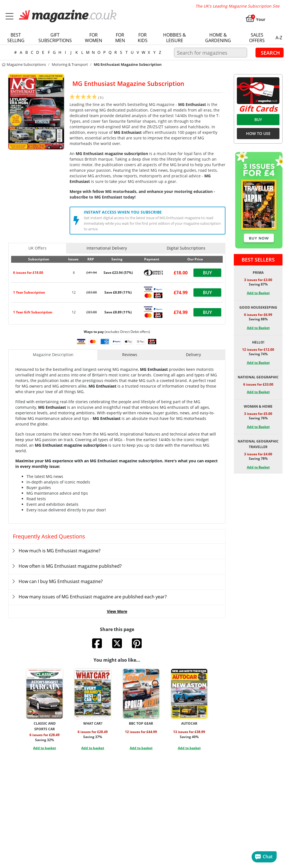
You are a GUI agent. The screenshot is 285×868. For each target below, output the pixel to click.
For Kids (143, 38)
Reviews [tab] (130, 355)
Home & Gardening (218, 38)
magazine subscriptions (24, 64)
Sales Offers (257, 38)
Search (270, 52)
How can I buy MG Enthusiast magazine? (61, 581)
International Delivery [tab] (107, 248)
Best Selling (16, 38)
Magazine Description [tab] (53, 355)
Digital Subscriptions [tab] (186, 248)
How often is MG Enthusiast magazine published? (70, 566)
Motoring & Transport (70, 64)
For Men (120, 38)
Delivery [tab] (193, 355)
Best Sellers (258, 260)
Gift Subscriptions (55, 38)
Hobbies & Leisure (175, 38)
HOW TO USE (258, 133)
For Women (94, 38)
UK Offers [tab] (37, 248)
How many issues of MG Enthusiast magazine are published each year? (93, 597)
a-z (279, 38)
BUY (258, 119)
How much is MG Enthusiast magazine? (60, 551)
